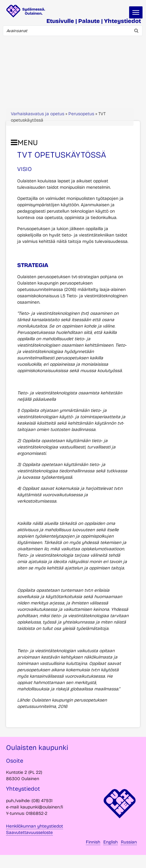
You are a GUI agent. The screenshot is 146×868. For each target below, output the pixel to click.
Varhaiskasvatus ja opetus (38, 114)
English (111, 842)
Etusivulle (60, 21)
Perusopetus (81, 114)
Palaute (89, 21)
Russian (129, 842)
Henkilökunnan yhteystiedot (35, 826)
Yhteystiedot (122, 21)
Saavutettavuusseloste (29, 833)
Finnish (93, 842)
